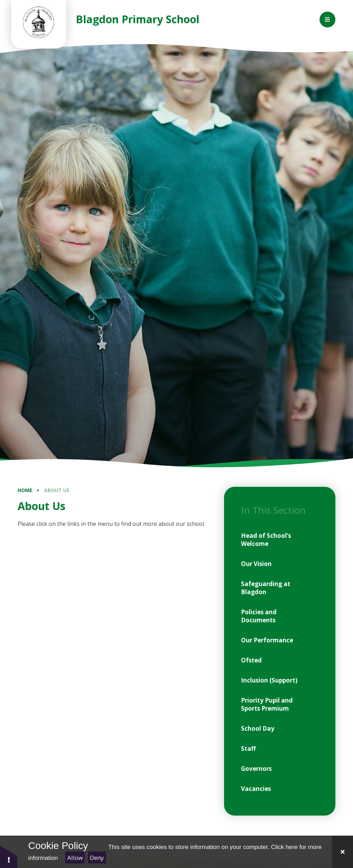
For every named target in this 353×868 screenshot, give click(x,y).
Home (25, 490)
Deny (97, 858)
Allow (75, 858)
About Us (57, 490)
